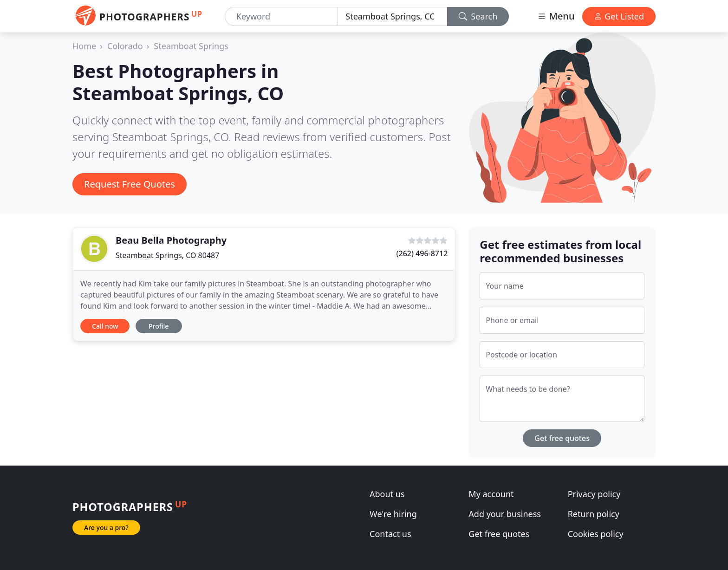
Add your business (505, 514)
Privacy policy (594, 494)
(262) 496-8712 (422, 253)
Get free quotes (562, 438)
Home (84, 46)
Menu (556, 16)
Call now (105, 326)
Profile (159, 326)
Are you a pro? (106, 528)
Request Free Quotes (130, 184)
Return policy (594, 514)
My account (491, 494)
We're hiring (393, 514)
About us (387, 494)
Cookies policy (596, 534)
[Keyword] (281, 16)
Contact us (390, 534)
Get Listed (619, 16)
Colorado (125, 46)
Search (478, 16)
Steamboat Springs (191, 46)
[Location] (392, 16)
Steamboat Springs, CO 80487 (167, 255)
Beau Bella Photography (171, 240)
